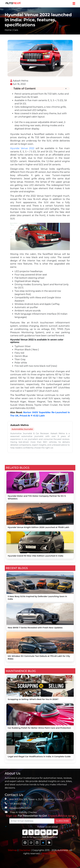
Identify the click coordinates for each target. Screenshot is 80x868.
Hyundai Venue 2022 (22, 148)
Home (8, 30)
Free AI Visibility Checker (24, 812)
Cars (16, 30)
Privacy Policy (49, 853)
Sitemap (13, 850)
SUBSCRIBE (63, 821)
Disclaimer (25, 850)
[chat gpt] (25, 843)
